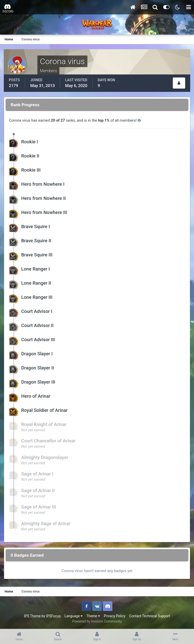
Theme (93, 616)
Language (74, 616)
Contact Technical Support (150, 616)
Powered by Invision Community (97, 621)
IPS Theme (32, 616)
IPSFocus (53, 616)
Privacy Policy (115, 616)
